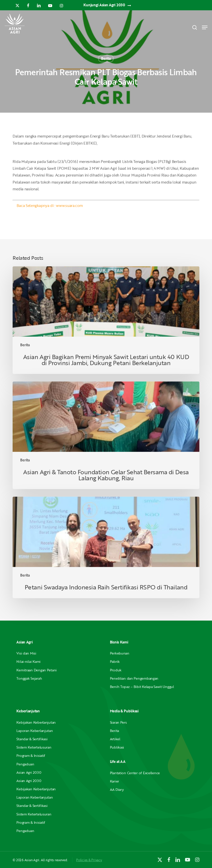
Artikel (115, 739)
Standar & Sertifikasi (32, 739)
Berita (106, 58)
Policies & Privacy (89, 860)
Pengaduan (25, 764)
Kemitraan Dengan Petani (37, 670)
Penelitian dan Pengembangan (134, 678)
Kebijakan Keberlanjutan (36, 722)
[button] (205, 27)
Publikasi (117, 747)
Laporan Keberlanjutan (35, 731)
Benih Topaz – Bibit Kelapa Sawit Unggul (142, 687)
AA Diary (117, 789)
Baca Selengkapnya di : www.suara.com (50, 205)
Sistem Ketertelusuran (34, 747)
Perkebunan (120, 653)
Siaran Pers (118, 722)
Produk (116, 670)
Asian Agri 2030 (29, 772)
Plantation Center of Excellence (135, 773)
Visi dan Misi (26, 653)
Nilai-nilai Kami (28, 661)
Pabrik (115, 661)
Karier (114, 781)
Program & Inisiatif (31, 755)
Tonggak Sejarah (29, 678)
